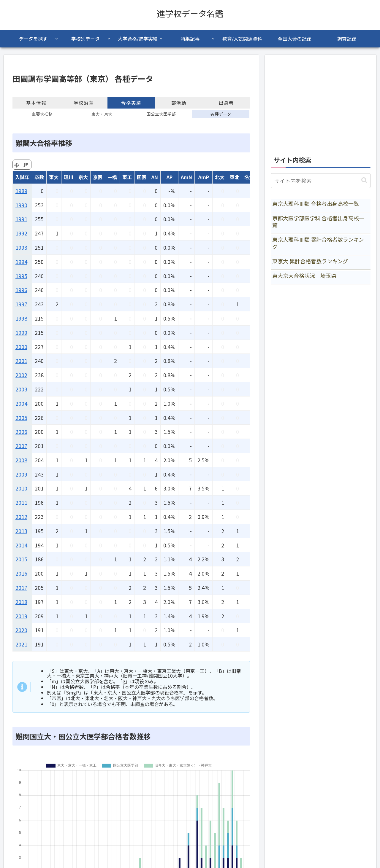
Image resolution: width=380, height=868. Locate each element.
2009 (21, 474)
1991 (21, 219)
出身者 (226, 103)
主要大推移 (42, 114)
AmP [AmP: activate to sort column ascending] (204, 177)
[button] (364, 180)
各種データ (221, 114)
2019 (21, 616)
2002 (21, 375)
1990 (21, 205)
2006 (21, 431)
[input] (321, 181)
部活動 (179, 103)
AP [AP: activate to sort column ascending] (170, 177)
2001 (21, 361)
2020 (21, 630)
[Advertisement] (321, 102)
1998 (21, 318)
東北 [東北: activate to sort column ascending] (235, 177)
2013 (21, 531)
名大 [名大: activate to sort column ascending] (249, 177)
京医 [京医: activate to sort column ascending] (98, 177)
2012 (21, 517)
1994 (21, 262)
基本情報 (36, 103)
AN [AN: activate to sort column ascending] (155, 177)
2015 (21, 559)
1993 (21, 247)
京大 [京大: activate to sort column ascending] (83, 177)
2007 (21, 446)
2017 (21, 587)
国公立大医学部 (161, 114)
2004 (21, 403)
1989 (21, 191)
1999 (21, 332)
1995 (21, 276)
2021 (21, 644)
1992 (21, 233)
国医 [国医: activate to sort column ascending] (142, 177)
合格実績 (131, 103)
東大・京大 (102, 114)
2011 (21, 502)
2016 (21, 573)
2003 (21, 389)
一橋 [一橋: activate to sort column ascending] (112, 177)
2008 (21, 460)
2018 (21, 602)
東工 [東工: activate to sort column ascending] (127, 177)
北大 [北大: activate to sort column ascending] (220, 177)
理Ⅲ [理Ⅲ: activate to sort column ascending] (69, 177)
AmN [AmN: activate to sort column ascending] (186, 177)
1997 (21, 304)
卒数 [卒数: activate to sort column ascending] (39, 177)
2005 (21, 418)
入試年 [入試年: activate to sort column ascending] (22, 177)
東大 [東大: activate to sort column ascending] (54, 177)
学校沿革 (84, 103)
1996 (21, 290)
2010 (21, 488)
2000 (21, 347)
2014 (21, 545)
